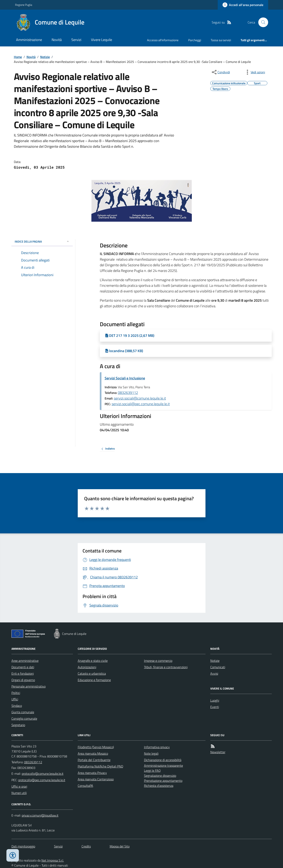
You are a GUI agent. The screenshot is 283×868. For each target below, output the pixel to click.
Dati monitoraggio (23, 846)
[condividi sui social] (221, 72)
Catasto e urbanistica (92, 673)
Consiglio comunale (24, 718)
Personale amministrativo (29, 686)
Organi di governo (23, 680)
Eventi (215, 707)
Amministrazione (29, 40)
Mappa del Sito (120, 846)
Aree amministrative (25, 661)
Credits (86, 846)
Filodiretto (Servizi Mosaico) (96, 747)
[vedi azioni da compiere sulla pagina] (255, 72)
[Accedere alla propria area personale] (243, 5)
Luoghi (215, 700)
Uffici (15, 699)
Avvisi (214, 673)
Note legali (151, 753)
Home (18, 57)
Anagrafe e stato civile (93, 661)
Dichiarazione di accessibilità (163, 760)
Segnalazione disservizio (160, 776)
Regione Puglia (24, 5)
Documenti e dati (23, 667)
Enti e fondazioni (23, 673)
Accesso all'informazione (163, 40)
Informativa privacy (157, 747)
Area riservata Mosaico (93, 753)
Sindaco (17, 706)
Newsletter (218, 752)
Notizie (45, 57)
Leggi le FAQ (152, 771)
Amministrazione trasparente (163, 766)
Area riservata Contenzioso (96, 779)
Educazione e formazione (94, 680)
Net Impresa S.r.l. (53, 860)
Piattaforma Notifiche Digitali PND (100, 766)
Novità (57, 40)
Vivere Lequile (102, 40)
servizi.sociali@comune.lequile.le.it (140, 398)
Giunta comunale (23, 712)
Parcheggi (195, 40)
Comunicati (218, 667)
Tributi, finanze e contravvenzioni (166, 667)
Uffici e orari (19, 786)
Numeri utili (19, 793)
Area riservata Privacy (92, 773)
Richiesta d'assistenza (159, 786)
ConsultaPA (85, 786)
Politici (16, 693)
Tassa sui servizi (221, 40)
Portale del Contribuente (94, 760)
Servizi (76, 40)
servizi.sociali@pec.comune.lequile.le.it (141, 404)
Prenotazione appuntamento (163, 781)
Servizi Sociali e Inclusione (125, 378)
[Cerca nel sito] (262, 22)
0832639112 (128, 393)
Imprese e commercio (158, 661)
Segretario (18, 725)
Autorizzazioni (87, 667)
